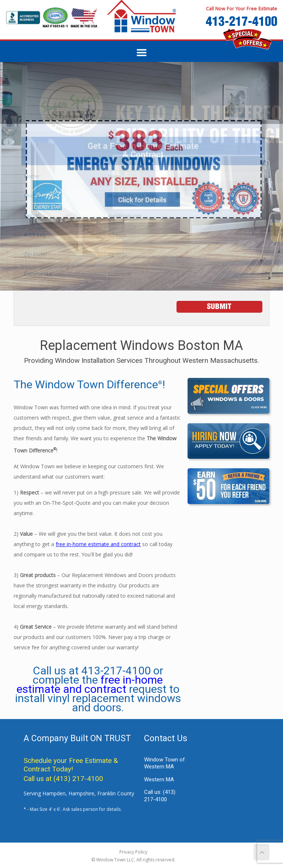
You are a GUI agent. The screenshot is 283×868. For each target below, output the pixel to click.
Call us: (160, 796)
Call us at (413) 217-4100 (63, 779)
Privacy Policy (133, 852)
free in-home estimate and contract (98, 544)
